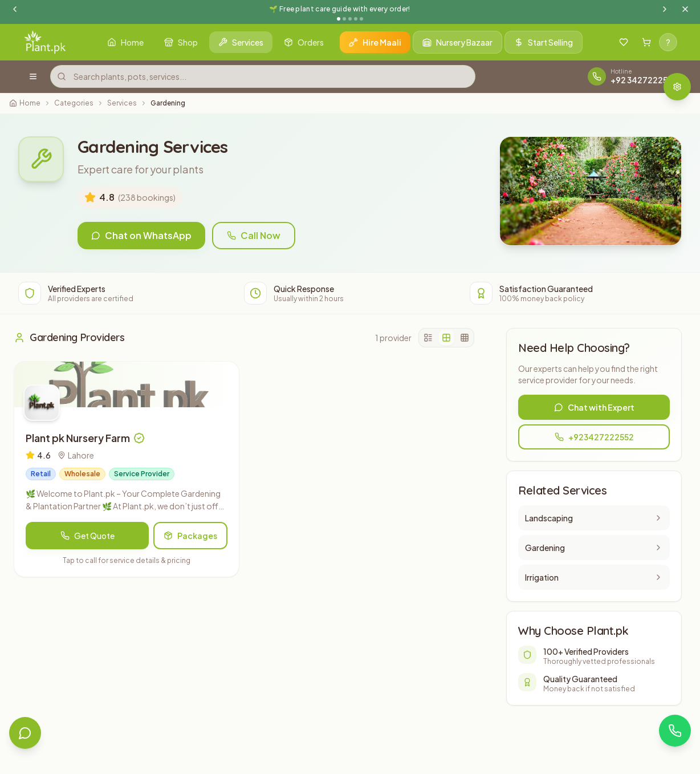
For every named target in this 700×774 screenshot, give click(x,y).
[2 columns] (446, 338)
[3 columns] (465, 338)
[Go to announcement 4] (356, 19)
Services (122, 103)
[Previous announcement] (15, 9)
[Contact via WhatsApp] (675, 731)
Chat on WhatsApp (141, 235)
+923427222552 (594, 437)
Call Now (254, 235)
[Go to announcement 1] (339, 19)
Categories (74, 103)
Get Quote (87, 536)
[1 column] (428, 338)
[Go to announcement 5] (361, 19)
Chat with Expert (594, 407)
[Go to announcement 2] (344, 19)
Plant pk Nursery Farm (78, 438)
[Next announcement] (665, 9)
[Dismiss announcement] (685, 9)
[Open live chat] (25, 733)
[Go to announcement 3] (350, 19)
